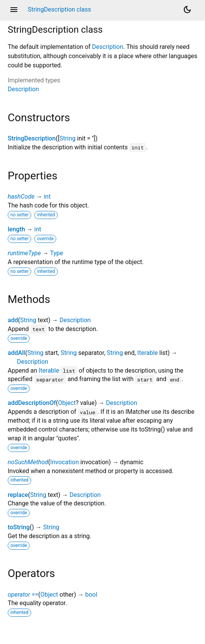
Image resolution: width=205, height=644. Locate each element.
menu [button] (14, 10)
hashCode (21, 197)
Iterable (147, 353)
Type (57, 253)
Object (67, 403)
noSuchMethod (28, 462)
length (16, 229)
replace (18, 495)
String (67, 138)
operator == (23, 595)
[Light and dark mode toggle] (187, 10)
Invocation (64, 462)
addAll (16, 353)
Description (108, 47)
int (47, 197)
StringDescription (32, 138)
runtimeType (24, 253)
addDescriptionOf (32, 403)
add (13, 320)
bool (91, 595)
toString (19, 527)
